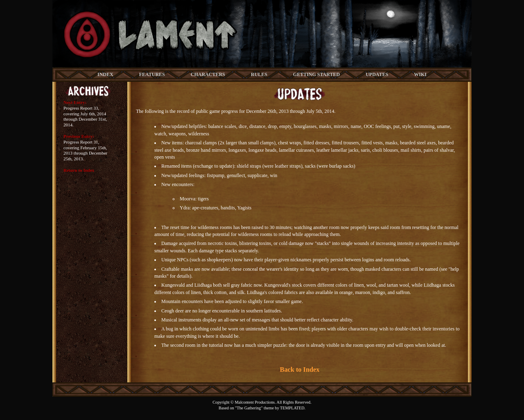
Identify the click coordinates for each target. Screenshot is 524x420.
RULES (259, 74)
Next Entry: (75, 102)
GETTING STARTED (316, 74)
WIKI (420, 74)
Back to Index (300, 369)
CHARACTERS (208, 74)
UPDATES (377, 74)
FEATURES (152, 74)
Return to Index (79, 170)
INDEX (105, 74)
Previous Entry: (79, 136)
